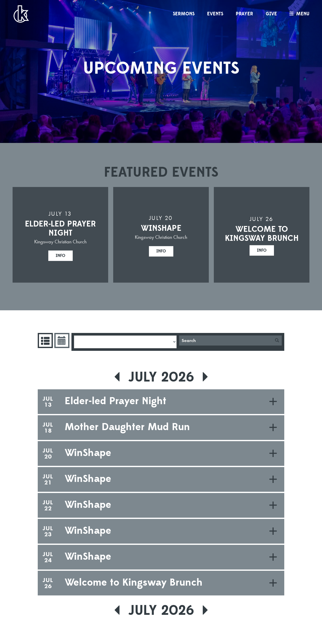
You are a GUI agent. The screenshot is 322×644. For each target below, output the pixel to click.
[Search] (226, 340)
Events (215, 14)
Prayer (244, 14)
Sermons (184, 14)
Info (61, 255)
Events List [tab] (45, 340)
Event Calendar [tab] (61, 340)
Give (271, 14)
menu (298, 14)
